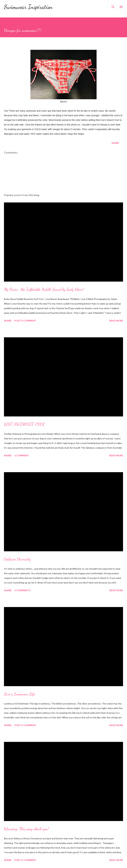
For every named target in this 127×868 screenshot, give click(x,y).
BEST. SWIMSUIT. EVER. (25, 424)
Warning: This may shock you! (26, 829)
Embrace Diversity (17, 559)
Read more (116, 321)
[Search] (113, 6)
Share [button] (115, 143)
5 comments (22, 590)
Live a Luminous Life (20, 694)
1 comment (22, 455)
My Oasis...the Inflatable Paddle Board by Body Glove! (44, 289)
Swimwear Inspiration (28, 7)
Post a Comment (25, 321)
